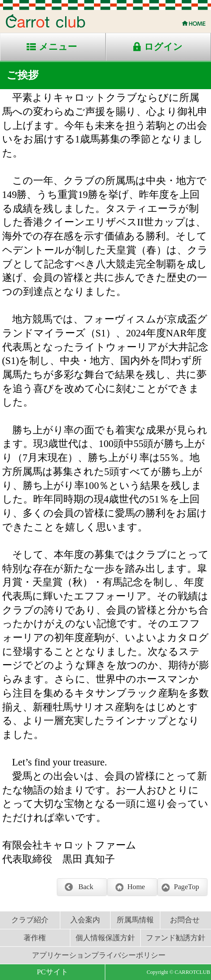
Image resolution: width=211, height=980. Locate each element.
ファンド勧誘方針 (176, 938)
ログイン (163, 47)
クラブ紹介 (30, 920)
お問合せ (185, 920)
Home (136, 887)
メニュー (58, 47)
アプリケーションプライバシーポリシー (99, 955)
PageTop (187, 887)
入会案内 (85, 920)
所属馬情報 (135, 920)
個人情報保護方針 (105, 938)
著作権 (35, 938)
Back (86, 887)
